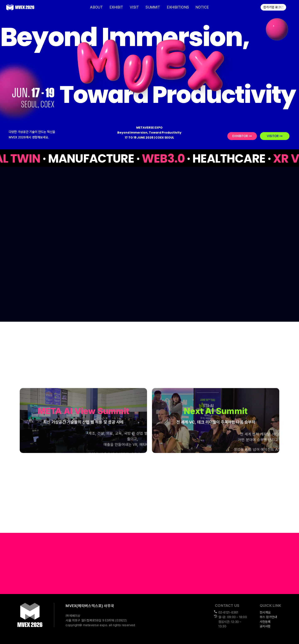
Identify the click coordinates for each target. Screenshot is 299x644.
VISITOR (275, 136)
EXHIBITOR (242, 136)
